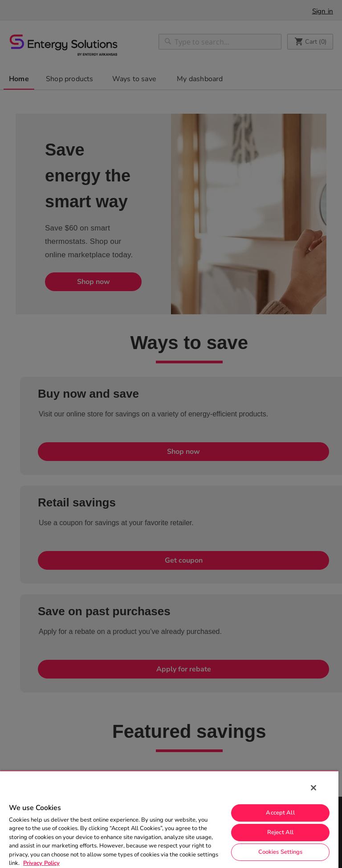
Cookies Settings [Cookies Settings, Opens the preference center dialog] (281, 852)
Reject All (280, 832)
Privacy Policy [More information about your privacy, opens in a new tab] (41, 863)
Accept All (280, 813)
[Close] (313, 788)
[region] (169, 819)
